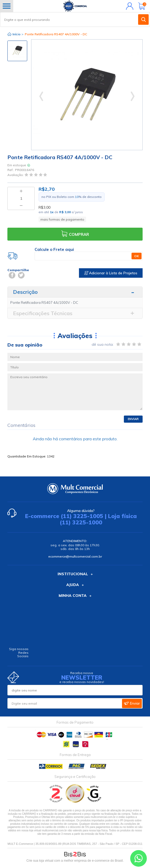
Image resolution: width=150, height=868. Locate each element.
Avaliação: (16, 175)
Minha (128, 6)
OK (137, 256)
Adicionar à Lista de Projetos (111, 273)
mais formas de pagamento (62, 219)
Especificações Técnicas (43, 313)
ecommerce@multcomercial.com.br (75, 556)
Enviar (133, 419)
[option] (17, 51)
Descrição (25, 292)
